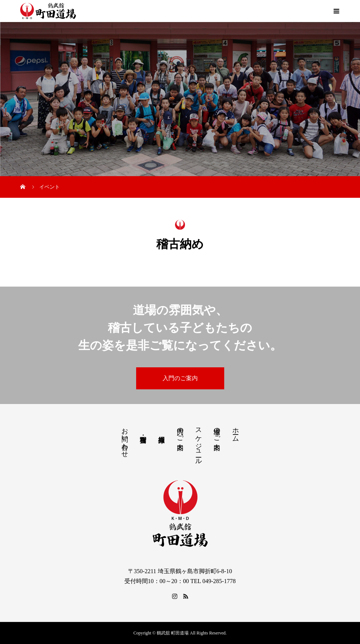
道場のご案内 (217, 431)
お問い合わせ (125, 439)
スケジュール (199, 442)
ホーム (236, 431)
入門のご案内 (180, 378)
